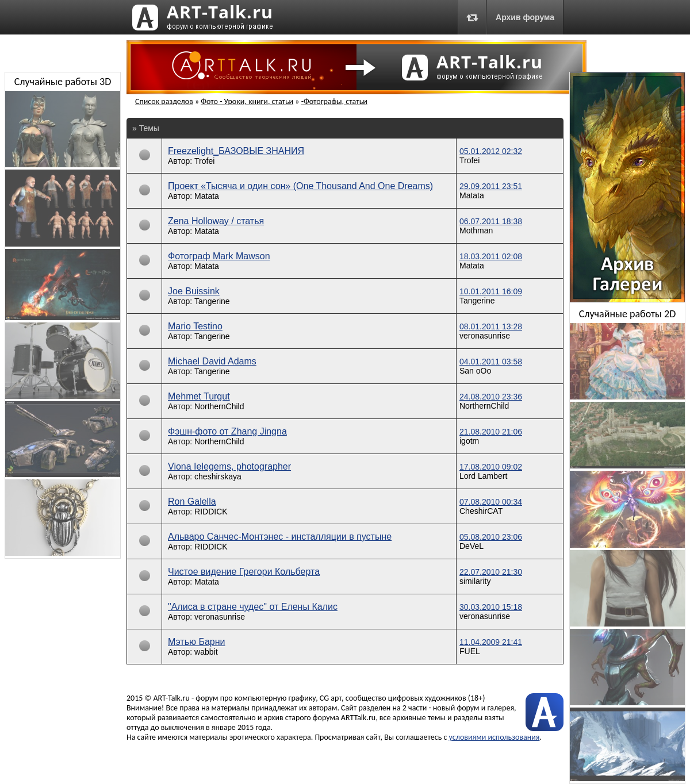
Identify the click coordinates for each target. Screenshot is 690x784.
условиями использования (494, 737)
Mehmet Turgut (199, 396)
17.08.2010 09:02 (491, 467)
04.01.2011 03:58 (491, 362)
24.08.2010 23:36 (491, 397)
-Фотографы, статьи (334, 101)
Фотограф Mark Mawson (219, 256)
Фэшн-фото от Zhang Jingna (227, 431)
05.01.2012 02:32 (491, 151)
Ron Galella (192, 501)
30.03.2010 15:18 (491, 607)
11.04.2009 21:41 (491, 642)
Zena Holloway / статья (216, 221)
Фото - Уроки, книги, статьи (247, 101)
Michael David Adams (212, 361)
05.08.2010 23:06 (491, 537)
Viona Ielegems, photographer (229, 466)
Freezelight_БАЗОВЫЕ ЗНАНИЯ (236, 151)
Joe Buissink (194, 291)
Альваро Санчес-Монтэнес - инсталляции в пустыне (280, 537)
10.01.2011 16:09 (491, 291)
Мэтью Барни (197, 642)
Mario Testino (195, 326)
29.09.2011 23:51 (491, 186)
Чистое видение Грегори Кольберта (244, 572)
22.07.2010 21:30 (491, 572)
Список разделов (164, 101)
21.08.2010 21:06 (491, 432)
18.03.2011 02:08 (491, 256)
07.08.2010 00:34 (491, 502)
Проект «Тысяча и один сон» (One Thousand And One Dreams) (300, 186)
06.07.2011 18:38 (491, 221)
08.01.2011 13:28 (491, 326)
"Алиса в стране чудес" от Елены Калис (253, 607)
